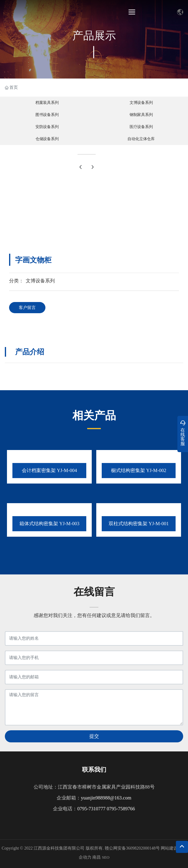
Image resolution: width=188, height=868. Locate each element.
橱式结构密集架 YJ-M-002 (139, 470)
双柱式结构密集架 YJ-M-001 (139, 524)
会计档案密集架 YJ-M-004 (49, 470)
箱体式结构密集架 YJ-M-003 (49, 524)
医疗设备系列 (141, 127)
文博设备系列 (141, 103)
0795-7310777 (92, 809)
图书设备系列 (47, 115)
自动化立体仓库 (141, 139)
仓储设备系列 (47, 139)
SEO (106, 857)
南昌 (97, 857)
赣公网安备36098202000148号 (132, 848)
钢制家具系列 (141, 115)
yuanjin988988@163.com (106, 798)
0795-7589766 (121, 809)
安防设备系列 (47, 127)
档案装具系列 (47, 103)
